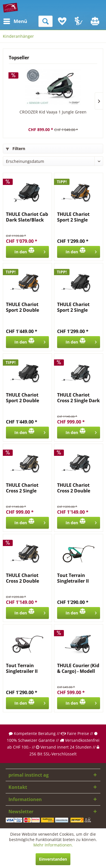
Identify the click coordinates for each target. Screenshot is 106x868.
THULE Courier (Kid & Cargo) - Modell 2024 (78, 668)
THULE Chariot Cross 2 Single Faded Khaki (22, 488)
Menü (10, 21)
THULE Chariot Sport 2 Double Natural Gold (22, 307)
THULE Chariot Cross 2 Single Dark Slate (78, 398)
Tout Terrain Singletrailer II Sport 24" (73, 578)
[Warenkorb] (96, 21)
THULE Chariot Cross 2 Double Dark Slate (74, 488)
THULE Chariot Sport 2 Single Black (73, 307)
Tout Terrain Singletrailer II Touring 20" (22, 668)
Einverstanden (53, 859)
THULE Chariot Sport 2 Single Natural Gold (73, 217)
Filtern (16, 148)
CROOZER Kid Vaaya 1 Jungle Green (53, 112)
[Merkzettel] (62, 21)
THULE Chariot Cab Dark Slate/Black (27, 217)
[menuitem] (8, 21)
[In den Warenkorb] (27, 252)
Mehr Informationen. (53, 845)
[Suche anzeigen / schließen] (46, 21)
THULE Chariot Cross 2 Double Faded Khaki (22, 578)
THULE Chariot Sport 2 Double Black (22, 398)
